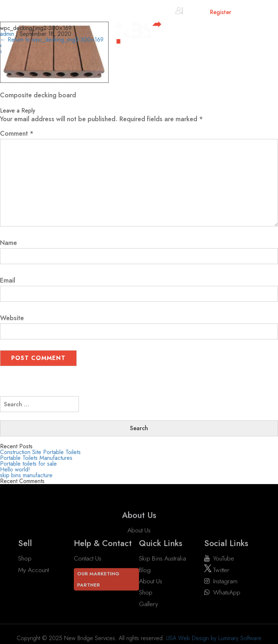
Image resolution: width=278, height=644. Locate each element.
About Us (139, 537)
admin (7, 34)
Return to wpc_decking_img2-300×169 (52, 40)
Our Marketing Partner (98, 579)
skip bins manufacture (26, 475)
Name (9, 243)
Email (8, 280)
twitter (217, 570)
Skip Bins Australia (163, 559)
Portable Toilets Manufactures (36, 458)
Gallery (149, 604)
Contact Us (88, 559)
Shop (25, 559)
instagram (221, 581)
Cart (249, 14)
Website (12, 318)
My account (33, 570)
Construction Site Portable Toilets (40, 452)
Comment (17, 134)
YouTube (219, 559)
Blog (145, 570)
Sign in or (203, 12)
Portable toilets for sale (28, 464)
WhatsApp (222, 593)
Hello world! (15, 469)
